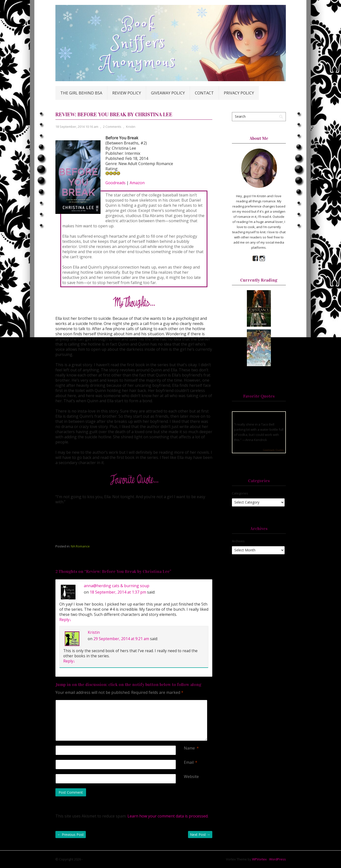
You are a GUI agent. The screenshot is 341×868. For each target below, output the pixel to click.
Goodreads (115, 183)
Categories (240, 493)
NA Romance (80, 546)
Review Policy (127, 93)
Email (189, 762)
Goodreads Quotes (273, 450)
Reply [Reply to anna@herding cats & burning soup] (65, 620)
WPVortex (259, 859)
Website (191, 777)
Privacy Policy (239, 93)
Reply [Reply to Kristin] (69, 661)
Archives (238, 541)
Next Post (200, 835)
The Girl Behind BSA (81, 93)
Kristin (131, 127)
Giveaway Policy (168, 93)
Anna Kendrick (256, 440)
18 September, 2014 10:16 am (77, 127)
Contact (204, 93)
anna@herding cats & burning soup (117, 586)
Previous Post (71, 835)
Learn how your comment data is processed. (168, 816)
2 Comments (112, 127)
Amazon (137, 183)
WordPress (278, 859)
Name (189, 748)
